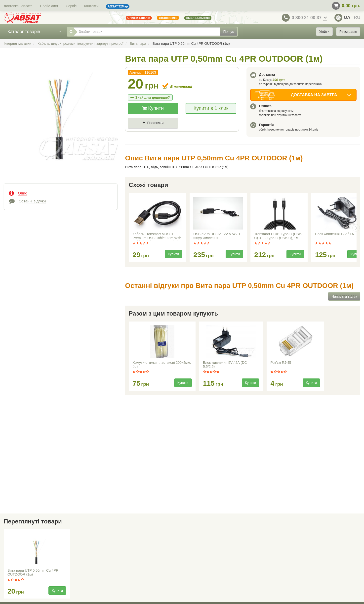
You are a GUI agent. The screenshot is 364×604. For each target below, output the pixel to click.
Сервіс (71, 6)
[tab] (61, 193)
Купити (153, 108)
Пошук (228, 32)
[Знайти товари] (147, 32)
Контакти (91, 6)
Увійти (324, 32)
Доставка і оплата (18, 6)
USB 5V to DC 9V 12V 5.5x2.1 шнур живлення (217, 236)
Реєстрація (348, 32)
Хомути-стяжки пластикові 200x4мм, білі (162, 365)
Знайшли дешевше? (150, 97)
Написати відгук (344, 296)
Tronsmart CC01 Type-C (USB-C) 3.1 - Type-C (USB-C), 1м (278, 236)
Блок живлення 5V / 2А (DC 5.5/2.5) (225, 365)
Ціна (136, 131)
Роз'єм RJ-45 (281, 363)
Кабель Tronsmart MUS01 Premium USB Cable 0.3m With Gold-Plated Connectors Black (157, 236)
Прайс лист (49, 6)
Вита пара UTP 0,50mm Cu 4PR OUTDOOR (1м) (33, 572)
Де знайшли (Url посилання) (182, 131)
